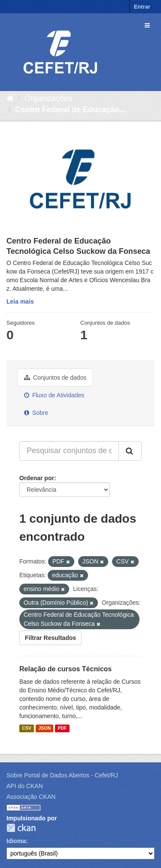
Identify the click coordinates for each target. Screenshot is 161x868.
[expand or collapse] (147, 25)
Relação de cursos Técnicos (65, 669)
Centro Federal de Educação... (70, 110)
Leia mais (20, 302)
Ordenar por (37, 478)
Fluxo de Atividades (54, 395)
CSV (27, 728)
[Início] (10, 98)
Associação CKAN (31, 797)
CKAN (21, 828)
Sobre (36, 413)
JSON (44, 728)
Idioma (16, 841)
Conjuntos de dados (55, 378)
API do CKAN (25, 786)
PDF (62, 728)
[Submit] (130, 451)
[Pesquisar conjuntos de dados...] (69, 451)
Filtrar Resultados (50, 638)
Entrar (142, 7)
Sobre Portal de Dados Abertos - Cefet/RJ (62, 775)
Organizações (48, 98)
